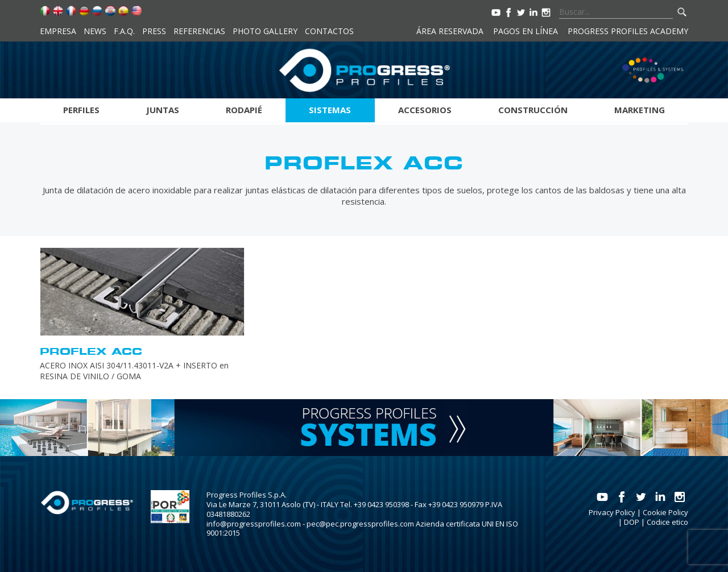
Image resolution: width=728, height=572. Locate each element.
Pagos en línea (526, 31)
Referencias (199, 31)
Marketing (640, 110)
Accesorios (425, 110)
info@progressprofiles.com (254, 524)
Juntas (163, 110)
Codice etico (667, 522)
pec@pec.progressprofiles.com (360, 524)
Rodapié (244, 110)
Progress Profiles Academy (628, 31)
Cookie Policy (665, 512)
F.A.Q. (124, 31)
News (95, 31)
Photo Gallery (265, 31)
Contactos (329, 31)
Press (154, 31)
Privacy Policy (612, 512)
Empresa (58, 31)
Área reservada (450, 31)
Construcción (533, 110)
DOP (632, 522)
